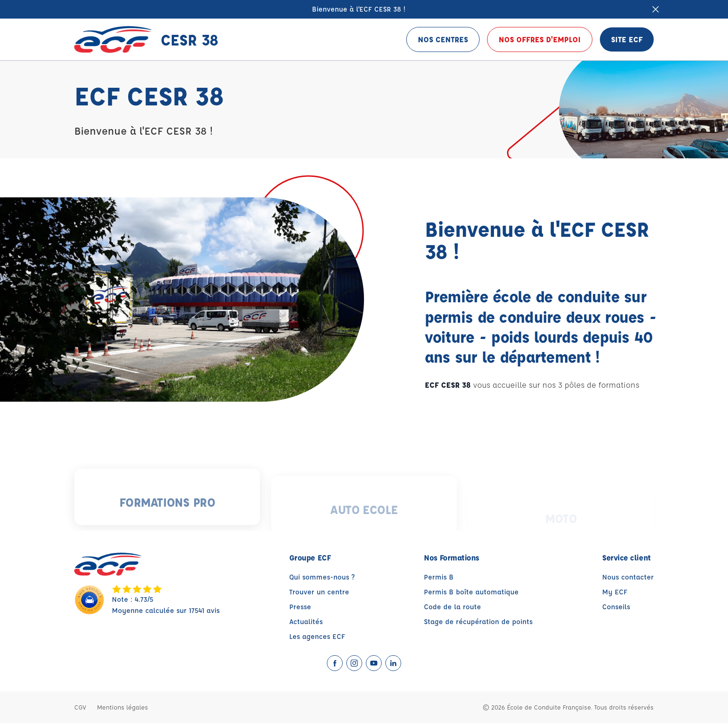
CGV (80, 707)
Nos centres (443, 39)
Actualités (306, 622)
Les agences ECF (317, 636)
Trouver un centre (319, 592)
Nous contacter (628, 577)
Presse (300, 607)
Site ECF (627, 39)
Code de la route (452, 607)
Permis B (439, 577)
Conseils (616, 607)
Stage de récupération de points (478, 622)
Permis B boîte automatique (471, 592)
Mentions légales (123, 707)
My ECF (615, 592)
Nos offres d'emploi (540, 39)
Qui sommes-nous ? (322, 577)
